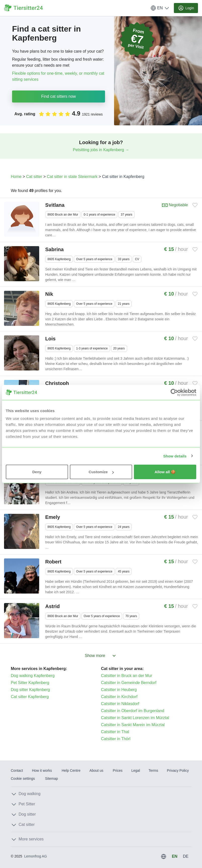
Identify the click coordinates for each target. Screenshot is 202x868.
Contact (17, 770)
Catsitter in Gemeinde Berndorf (129, 683)
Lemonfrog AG (35, 856)
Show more (101, 656)
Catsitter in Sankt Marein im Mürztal (133, 725)
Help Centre (71, 770)
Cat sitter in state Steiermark (72, 177)
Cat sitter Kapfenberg (30, 697)
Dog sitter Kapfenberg (30, 690)
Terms (153, 770)
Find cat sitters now (59, 96)
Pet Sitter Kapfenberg (30, 683)
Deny (37, 472)
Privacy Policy (178, 770)
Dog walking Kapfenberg (33, 676)
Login (186, 8)
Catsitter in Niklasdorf (120, 704)
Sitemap (51, 779)
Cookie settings (23, 779)
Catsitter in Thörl (116, 739)
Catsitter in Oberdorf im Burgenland (133, 711)
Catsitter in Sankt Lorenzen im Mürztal (135, 718)
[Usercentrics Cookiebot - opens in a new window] (174, 392)
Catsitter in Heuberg (119, 690)
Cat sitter (34, 177)
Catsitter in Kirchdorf (119, 697)
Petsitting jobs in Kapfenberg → (101, 150)
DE (186, 856)
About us (96, 770)
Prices (118, 770)
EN (160, 8)
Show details (175, 456)
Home (16, 177)
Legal (136, 770)
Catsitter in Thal (115, 732)
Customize (101, 472)
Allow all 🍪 (165, 472)
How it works (42, 770)
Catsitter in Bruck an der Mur (127, 676)
